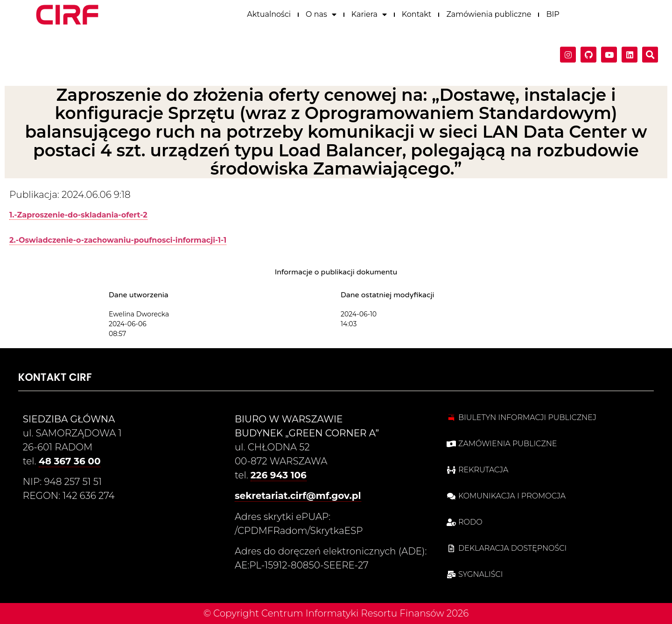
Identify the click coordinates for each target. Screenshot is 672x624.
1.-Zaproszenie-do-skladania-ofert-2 (78, 215)
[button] (650, 54)
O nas (321, 14)
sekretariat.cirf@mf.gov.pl (298, 496)
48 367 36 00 (70, 461)
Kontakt (417, 13)
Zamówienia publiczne (489, 13)
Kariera (369, 14)
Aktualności (269, 13)
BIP (553, 13)
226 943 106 (279, 475)
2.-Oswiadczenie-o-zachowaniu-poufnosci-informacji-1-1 (118, 240)
